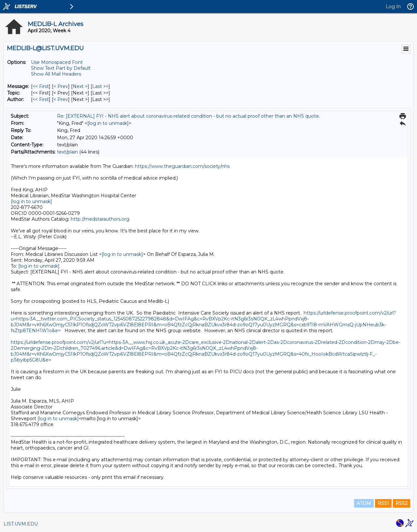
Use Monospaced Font (57, 62)
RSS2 (402, 503)
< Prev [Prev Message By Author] (61, 99)
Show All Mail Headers (56, 74)
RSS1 (383, 503)
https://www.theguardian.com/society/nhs (182, 166)
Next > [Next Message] (80, 86)
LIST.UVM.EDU (21, 524)
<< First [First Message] (41, 86)
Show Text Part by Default (61, 68)
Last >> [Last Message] (100, 86)
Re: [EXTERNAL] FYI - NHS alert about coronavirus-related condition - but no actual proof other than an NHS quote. (188, 116)
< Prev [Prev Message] (61, 86)
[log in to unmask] (108, 123)
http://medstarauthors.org (100, 219)
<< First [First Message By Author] (41, 99)
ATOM (364, 503)
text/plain (67, 152)
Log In (393, 7)
